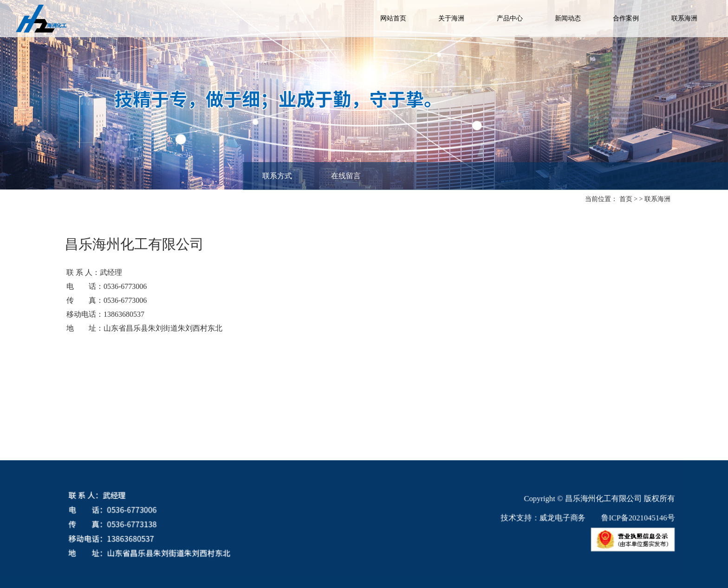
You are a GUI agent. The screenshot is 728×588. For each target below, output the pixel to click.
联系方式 (277, 176)
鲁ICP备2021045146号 (626, 518)
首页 (626, 199)
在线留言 (346, 176)
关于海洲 (451, 18)
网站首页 (393, 18)
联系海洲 (684, 18)
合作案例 (626, 18)
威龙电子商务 (554, 518)
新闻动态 (568, 18)
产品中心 (510, 18)
